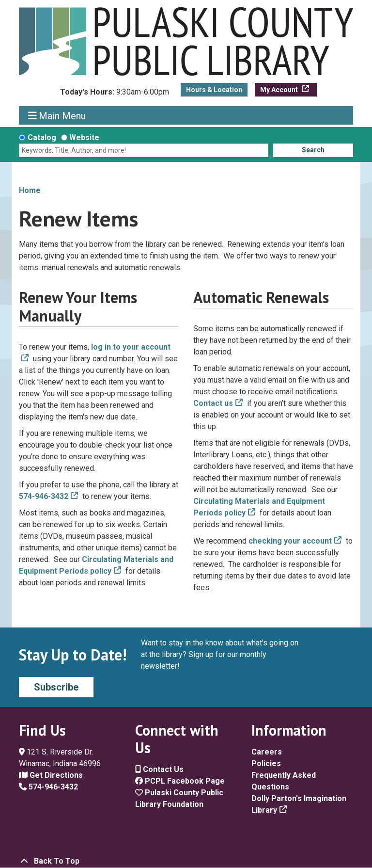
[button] (115, 95)
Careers (267, 752)
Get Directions (51, 775)
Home (30, 190)
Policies (266, 764)
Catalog (42, 137)
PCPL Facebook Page (180, 781)
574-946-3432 (44, 496)
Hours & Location (214, 90)
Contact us (213, 403)
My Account (280, 90)
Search (313, 150)
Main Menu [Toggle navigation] (57, 116)
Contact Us (159, 769)
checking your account (290, 541)
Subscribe (56, 687)
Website (84, 137)
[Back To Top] (186, 861)
